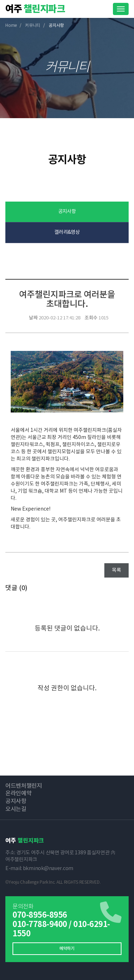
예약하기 (67, 948)
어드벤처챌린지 (24, 786)
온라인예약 (18, 793)
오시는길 (16, 809)
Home (11, 26)
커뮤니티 (33, 26)
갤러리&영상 (67, 232)
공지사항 (67, 212)
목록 (116, 570)
